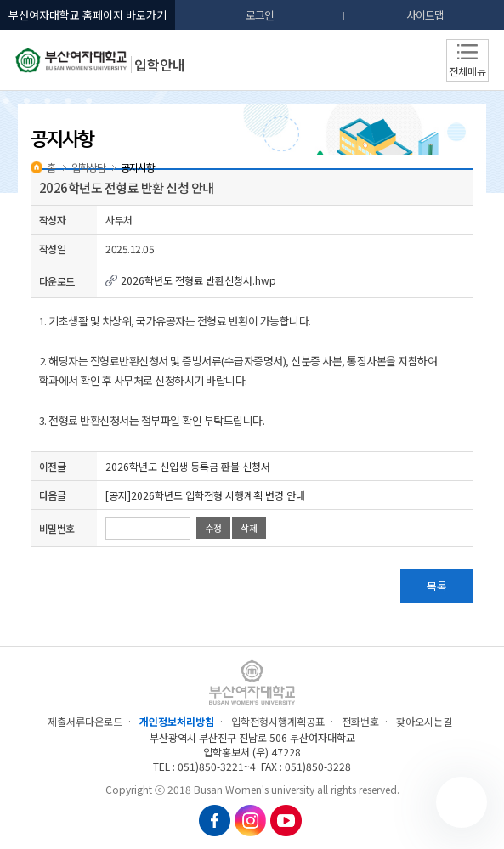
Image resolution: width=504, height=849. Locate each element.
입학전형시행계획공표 (278, 721)
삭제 (249, 528)
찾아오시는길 (424, 721)
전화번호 (360, 721)
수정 (213, 528)
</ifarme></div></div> (462, 802)
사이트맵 (425, 15)
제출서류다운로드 (85, 721)
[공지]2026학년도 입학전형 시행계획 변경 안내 (205, 495)
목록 (437, 586)
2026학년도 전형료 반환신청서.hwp (191, 280)
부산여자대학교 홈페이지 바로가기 (88, 15)
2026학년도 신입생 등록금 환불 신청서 (188, 466)
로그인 (260, 15)
